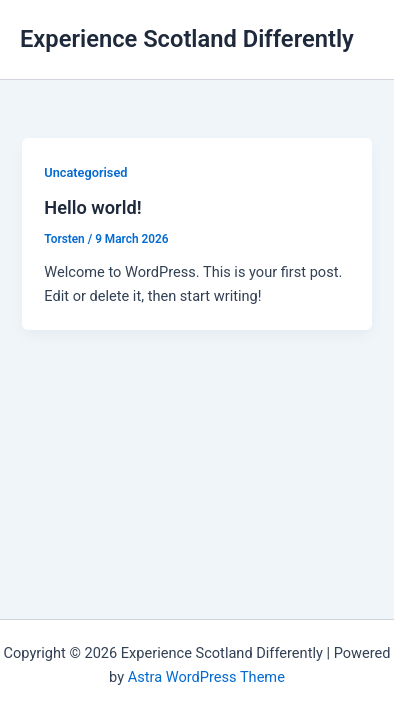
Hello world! (92, 207)
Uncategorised (85, 172)
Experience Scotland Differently (187, 39)
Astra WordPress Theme (206, 677)
